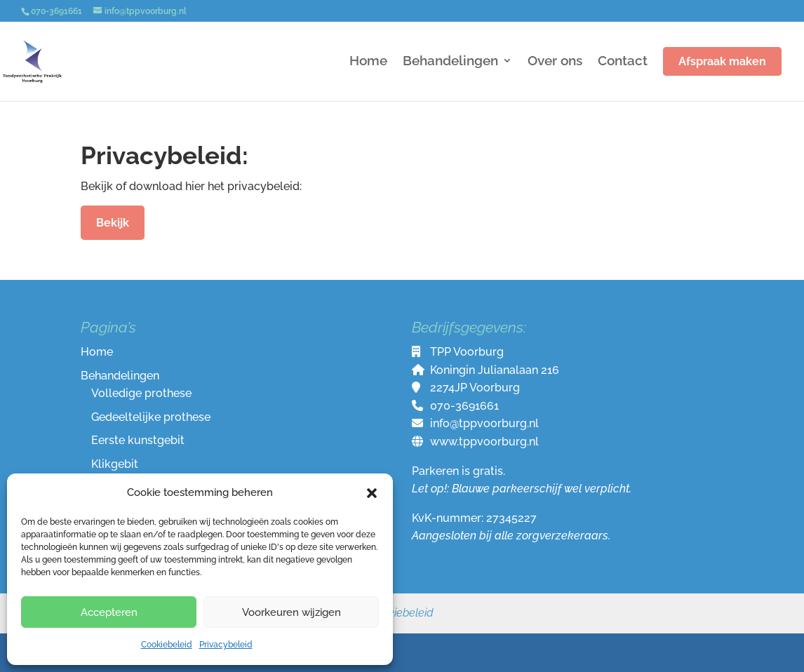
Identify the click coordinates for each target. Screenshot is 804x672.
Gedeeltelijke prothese (151, 417)
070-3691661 (464, 406)
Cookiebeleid (167, 645)
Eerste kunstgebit (138, 440)
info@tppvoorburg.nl (484, 423)
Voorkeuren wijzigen (292, 612)
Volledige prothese (141, 393)
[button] (372, 493)
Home (368, 62)
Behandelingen (450, 62)
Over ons (555, 62)
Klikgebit (115, 464)
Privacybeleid (226, 645)
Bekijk (113, 223)
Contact (623, 62)
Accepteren (109, 612)
